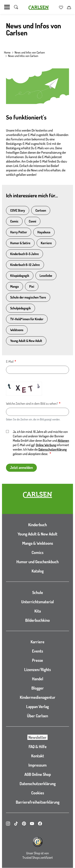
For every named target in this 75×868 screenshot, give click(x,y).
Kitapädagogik (20, 276)
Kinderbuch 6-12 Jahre (25, 265)
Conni (32, 221)
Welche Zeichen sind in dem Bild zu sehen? (32, 404)
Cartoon (41, 210)
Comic (14, 221)
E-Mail (10, 361)
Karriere (46, 243)
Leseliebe (46, 276)
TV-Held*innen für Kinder (27, 319)
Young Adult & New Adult (26, 341)
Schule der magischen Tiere (28, 297)
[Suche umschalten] (16, 7)
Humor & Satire (20, 243)
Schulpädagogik (20, 308)
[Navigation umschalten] (7, 7)
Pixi (32, 286)
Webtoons (17, 330)
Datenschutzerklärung (52, 449)
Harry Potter (19, 232)
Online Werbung (46, 445)
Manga (14, 286)
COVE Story (18, 210)
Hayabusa (44, 232)
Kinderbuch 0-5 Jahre (24, 254)
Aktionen (63, 441)
